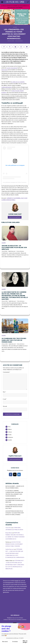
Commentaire (6, 372)
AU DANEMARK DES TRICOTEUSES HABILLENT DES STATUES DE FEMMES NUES (14, 340)
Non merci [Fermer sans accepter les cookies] (5, 642)
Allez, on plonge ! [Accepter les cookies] (25, 642)
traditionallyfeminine (7, 87)
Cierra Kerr (8, 528)
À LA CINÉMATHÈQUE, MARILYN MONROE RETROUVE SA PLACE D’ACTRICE (14, 507)
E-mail (5, 399)
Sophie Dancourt (12, 251)
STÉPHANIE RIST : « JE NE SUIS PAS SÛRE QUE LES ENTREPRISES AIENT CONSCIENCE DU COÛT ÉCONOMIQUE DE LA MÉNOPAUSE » (15, 553)
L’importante (5, 70)
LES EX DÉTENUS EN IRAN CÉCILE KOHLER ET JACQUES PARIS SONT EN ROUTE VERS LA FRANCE (15, 513)
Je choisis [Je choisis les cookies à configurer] (15, 642)
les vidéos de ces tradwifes (18, 82)
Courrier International (12, 68)
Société (15, 27)
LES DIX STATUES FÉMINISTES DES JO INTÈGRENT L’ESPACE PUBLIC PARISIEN (14, 544)
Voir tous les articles (15, 217)
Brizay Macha (9, 533)
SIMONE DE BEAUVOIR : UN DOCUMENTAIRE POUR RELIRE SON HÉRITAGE (14, 247)
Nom (4, 392)
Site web (5, 406)
